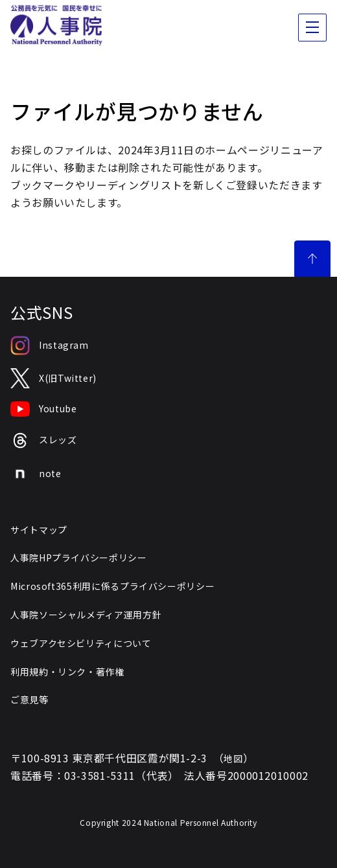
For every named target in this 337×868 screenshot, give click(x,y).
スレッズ (44, 440)
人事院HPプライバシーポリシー (79, 557)
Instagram (50, 346)
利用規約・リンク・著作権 (67, 672)
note (36, 474)
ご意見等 (29, 699)
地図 (233, 758)
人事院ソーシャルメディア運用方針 (86, 615)
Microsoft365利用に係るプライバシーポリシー (112, 586)
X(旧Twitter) (53, 378)
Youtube (43, 409)
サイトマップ (39, 530)
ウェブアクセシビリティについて (81, 643)
